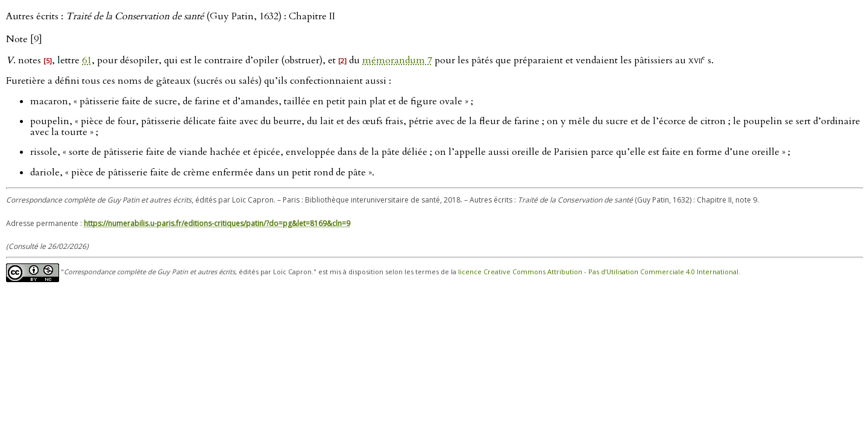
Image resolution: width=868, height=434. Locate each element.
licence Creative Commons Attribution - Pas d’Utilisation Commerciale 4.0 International (598, 272)
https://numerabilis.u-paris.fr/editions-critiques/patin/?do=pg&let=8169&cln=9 (217, 223)
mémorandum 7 (397, 60)
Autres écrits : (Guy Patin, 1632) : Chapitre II (171, 16)
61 (87, 60)
